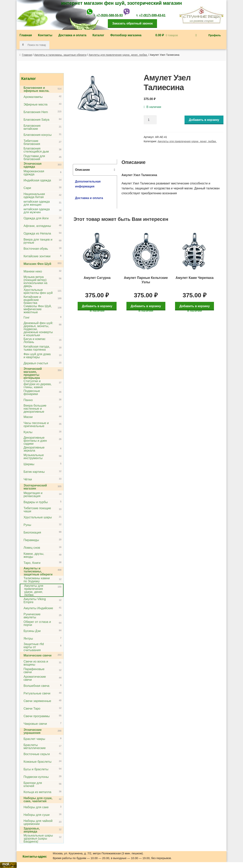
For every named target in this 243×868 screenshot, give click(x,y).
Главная (26, 35)
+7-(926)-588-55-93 (109, 15)
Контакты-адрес (35, 857)
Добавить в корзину (204, 120)
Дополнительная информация (88, 184)
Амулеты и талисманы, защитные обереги (60, 55)
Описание (82, 170)
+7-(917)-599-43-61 (152, 15)
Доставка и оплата (72, 35)
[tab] (95, 170)
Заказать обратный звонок (132, 23)
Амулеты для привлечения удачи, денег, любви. (118, 55)
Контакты (45, 35)
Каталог (98, 35)
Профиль (215, 35)
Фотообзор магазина (126, 35)
